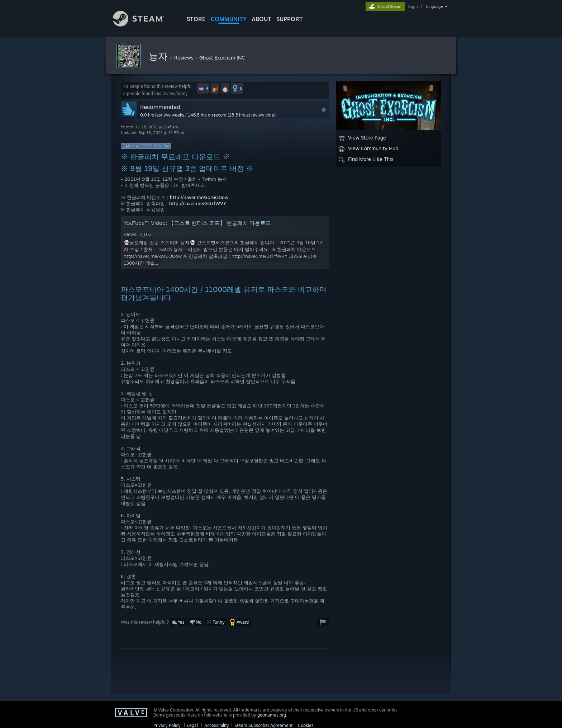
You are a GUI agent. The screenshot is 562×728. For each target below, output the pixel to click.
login (413, 6)
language (435, 6)
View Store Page (362, 138)
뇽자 (159, 56)
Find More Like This (366, 159)
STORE (196, 19)
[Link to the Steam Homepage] (144, 25)
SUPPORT (290, 19)
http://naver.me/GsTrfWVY (198, 203)
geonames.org (272, 715)
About (261, 19)
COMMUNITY (229, 19)
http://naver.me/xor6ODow (199, 197)
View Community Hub (368, 148)
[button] (203, 88)
